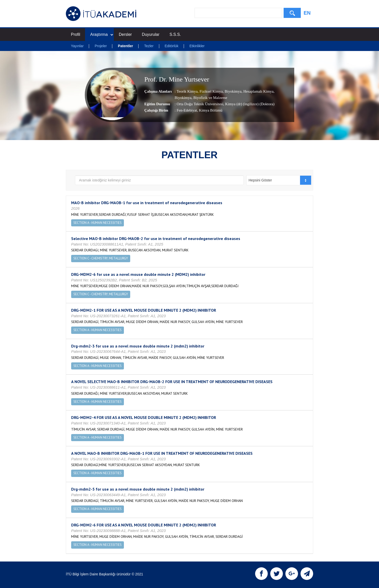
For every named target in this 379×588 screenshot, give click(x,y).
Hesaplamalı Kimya (258, 92)
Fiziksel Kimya (211, 92)
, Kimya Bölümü (210, 111)
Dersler (125, 34)
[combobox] (279, 180)
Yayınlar (77, 46)
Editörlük (171, 46)
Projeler (101, 46)
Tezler (149, 46)
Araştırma (101, 34)
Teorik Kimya (187, 92)
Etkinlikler (197, 46)
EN (307, 13)
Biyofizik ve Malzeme (210, 98)
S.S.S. (175, 34)
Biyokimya (233, 92)
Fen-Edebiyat (187, 111)
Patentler (125, 46)
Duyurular (151, 34)
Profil (75, 34)
